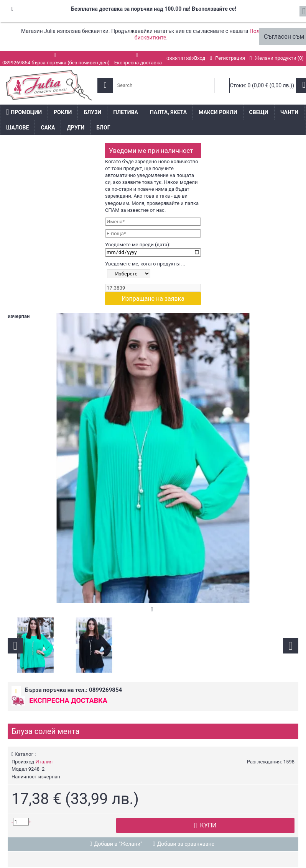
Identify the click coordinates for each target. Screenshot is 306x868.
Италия (44, 762)
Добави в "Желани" (118, 844)
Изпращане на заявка (153, 299)
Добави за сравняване (186, 844)
